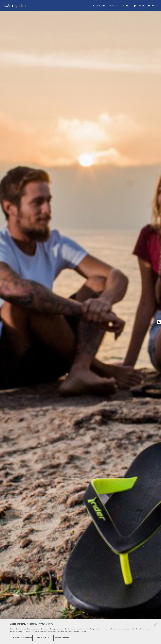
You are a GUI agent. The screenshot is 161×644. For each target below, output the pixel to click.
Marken (113, 6)
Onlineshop (128, 6)
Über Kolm (99, 6)
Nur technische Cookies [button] (21, 638)
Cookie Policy (85, 631)
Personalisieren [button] (62, 638)
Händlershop (147, 6)
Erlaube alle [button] (43, 638)
